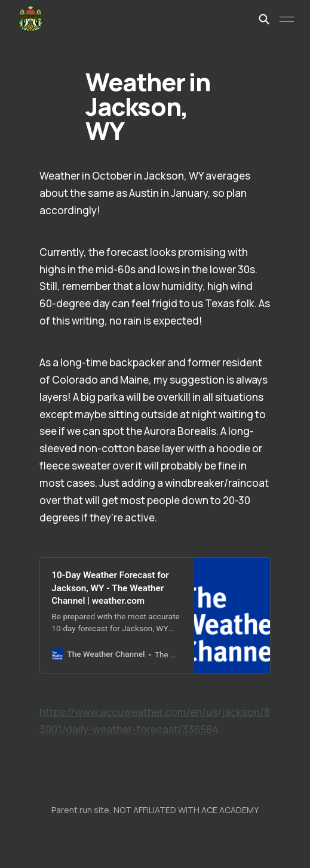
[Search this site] (264, 19)
